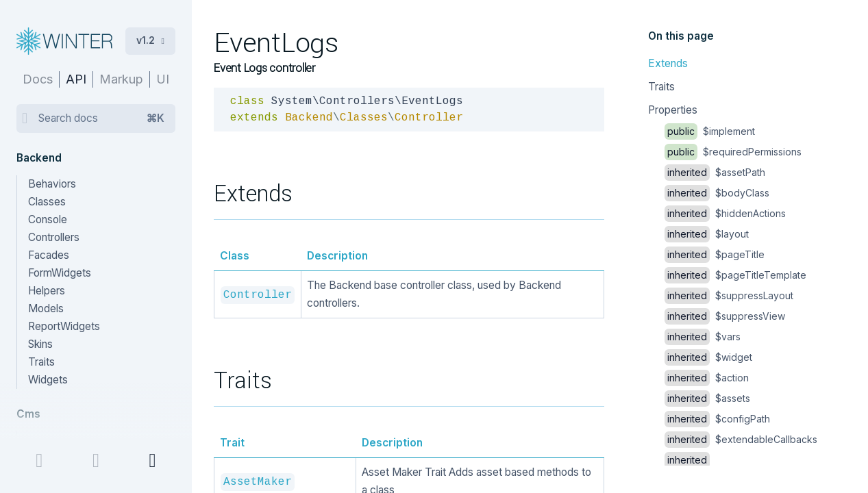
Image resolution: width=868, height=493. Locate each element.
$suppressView (725, 316)
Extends (668, 63)
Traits (661, 87)
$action (707, 378)
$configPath (717, 419)
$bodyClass (717, 193)
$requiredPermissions (733, 152)
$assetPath (715, 172)
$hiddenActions (725, 213)
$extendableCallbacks (741, 439)
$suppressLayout (729, 295)
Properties (673, 110)
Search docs (101, 118)
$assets (707, 398)
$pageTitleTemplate (735, 275)
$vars (703, 337)
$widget (708, 357)
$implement (710, 131)
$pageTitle (715, 254)
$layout (707, 234)
